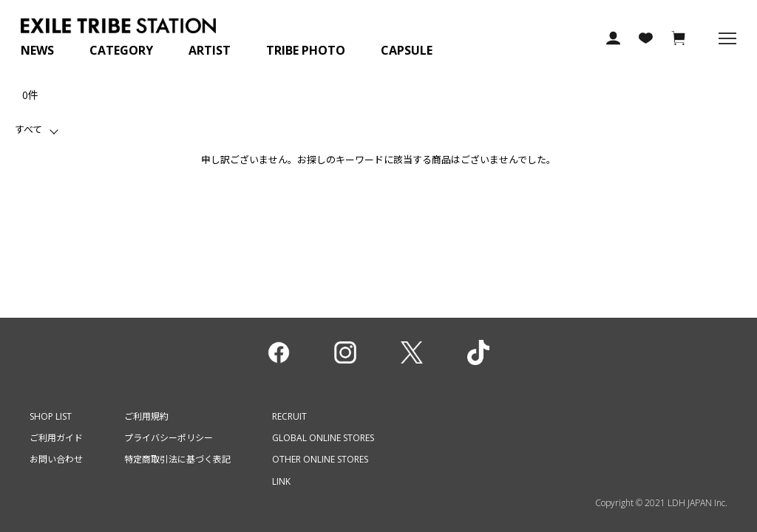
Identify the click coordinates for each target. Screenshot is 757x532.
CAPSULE (407, 50)
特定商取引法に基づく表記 (177, 459)
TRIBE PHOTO (306, 50)
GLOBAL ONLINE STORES (323, 438)
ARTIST (210, 50)
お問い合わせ (56, 459)
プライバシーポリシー (169, 438)
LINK (281, 481)
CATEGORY (121, 50)
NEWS (37, 50)
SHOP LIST (51, 416)
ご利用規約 (146, 416)
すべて (28, 129)
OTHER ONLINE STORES (320, 459)
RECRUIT (289, 416)
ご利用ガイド (56, 438)
